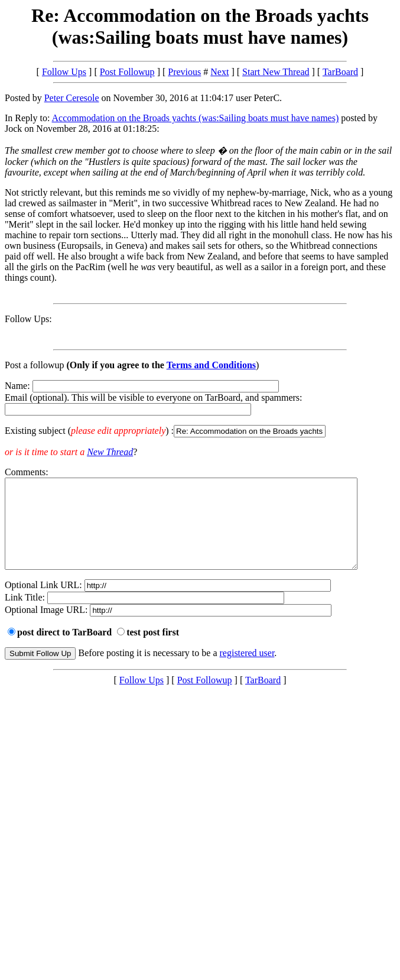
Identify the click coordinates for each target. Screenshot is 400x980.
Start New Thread (276, 72)
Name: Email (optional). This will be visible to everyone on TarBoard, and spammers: (200, 409)
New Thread (110, 452)
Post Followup (127, 72)
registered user (247, 671)
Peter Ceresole (72, 98)
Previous (184, 72)
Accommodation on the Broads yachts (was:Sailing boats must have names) (196, 118)
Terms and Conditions (211, 365)
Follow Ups (64, 72)
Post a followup (34, 365)
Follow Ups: (28, 319)
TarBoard (340, 72)
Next (219, 72)
